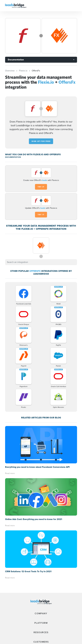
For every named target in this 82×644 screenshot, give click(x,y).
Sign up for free (41, 141)
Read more (10, 473)
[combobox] (41, 262)
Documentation (16, 60)
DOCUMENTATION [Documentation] (13, 157)
